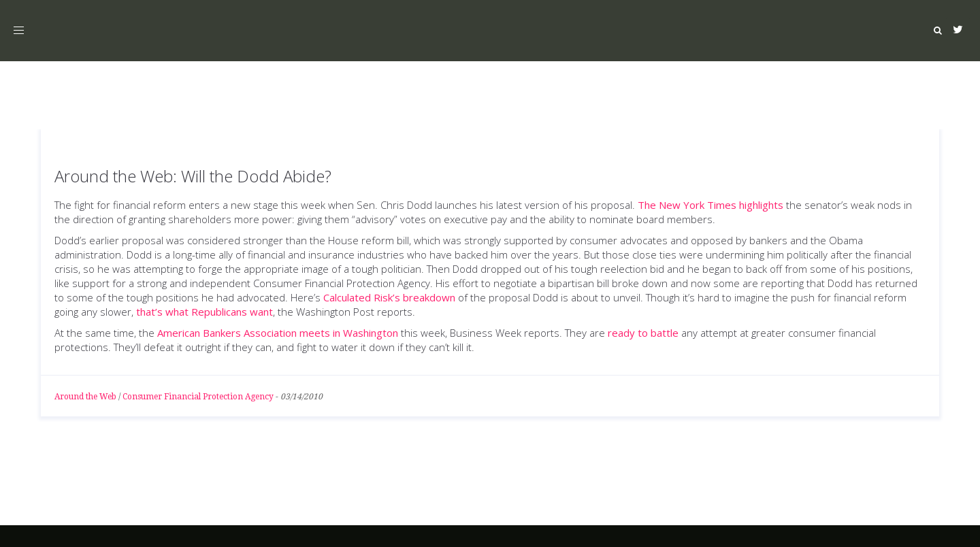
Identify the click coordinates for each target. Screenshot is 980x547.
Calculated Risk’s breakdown (391, 297)
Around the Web (85, 397)
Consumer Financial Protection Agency (198, 397)
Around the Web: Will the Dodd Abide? (193, 176)
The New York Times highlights (712, 205)
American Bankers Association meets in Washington (278, 333)
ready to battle (644, 333)
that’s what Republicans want (203, 312)
